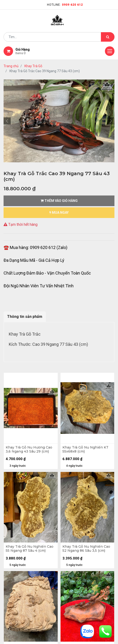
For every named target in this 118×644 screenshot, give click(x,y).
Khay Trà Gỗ (33, 66)
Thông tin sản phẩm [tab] (25, 317)
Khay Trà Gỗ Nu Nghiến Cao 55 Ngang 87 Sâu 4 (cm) (30, 549)
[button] (7, 121)
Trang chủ (11, 66)
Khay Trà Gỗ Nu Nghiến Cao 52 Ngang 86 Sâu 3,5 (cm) (86, 549)
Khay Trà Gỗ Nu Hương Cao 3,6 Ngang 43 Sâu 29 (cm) (29, 449)
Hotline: (65, 5)
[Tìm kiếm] (108, 37)
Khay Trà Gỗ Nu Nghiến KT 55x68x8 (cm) (85, 449)
